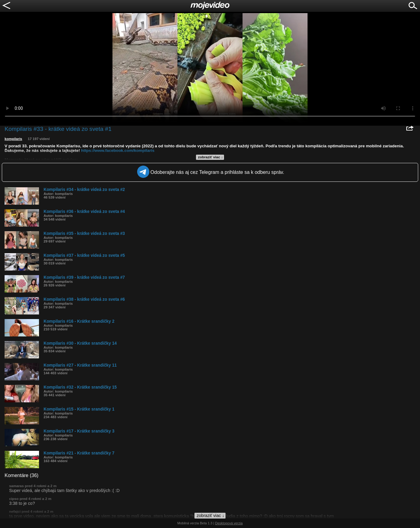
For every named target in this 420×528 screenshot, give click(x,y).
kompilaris (13, 139)
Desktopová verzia (229, 523)
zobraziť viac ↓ (211, 157)
